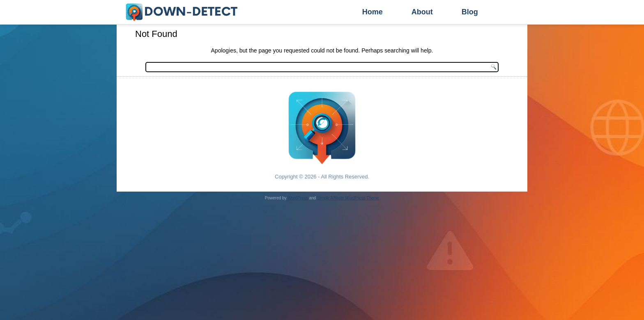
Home (373, 12)
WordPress (298, 198)
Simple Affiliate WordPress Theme (348, 198)
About (422, 12)
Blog (470, 12)
